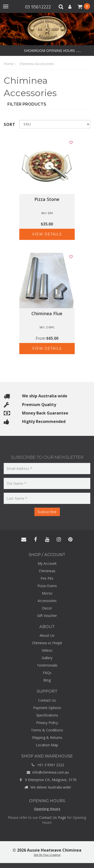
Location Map (47, 745)
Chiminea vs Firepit (47, 643)
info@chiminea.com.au (47, 772)
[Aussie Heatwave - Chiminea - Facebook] (35, 540)
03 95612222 (39, 7)
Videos (47, 650)
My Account (47, 563)
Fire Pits (47, 578)
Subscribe (47, 512)
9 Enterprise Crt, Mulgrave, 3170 (47, 780)
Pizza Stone (47, 199)
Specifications (47, 715)
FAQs (47, 673)
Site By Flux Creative (47, 855)
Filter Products (27, 104)
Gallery (47, 658)
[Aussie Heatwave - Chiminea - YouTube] (47, 540)
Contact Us (47, 700)
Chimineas (47, 571)
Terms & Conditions (47, 730)
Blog (47, 680)
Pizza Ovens (47, 586)
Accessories (47, 601)
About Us (47, 635)
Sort (10, 124)
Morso (47, 593)
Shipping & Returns (47, 737)
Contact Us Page (53, 817)
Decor (47, 608)
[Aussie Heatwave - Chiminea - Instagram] (59, 540)
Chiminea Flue (47, 313)
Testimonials (47, 665)
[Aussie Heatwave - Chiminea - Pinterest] (70, 540)
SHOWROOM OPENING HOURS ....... (52, 51)
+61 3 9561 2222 (47, 765)
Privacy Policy (47, 723)
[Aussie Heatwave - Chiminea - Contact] (24, 540)
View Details (47, 234)
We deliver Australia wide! (47, 787)
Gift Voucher (47, 616)
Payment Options (47, 708)
